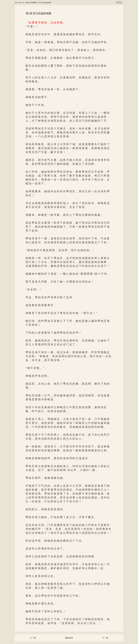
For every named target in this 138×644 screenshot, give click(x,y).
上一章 (33, 638)
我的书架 (119, 3)
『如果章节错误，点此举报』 (46, 23)
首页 (16, 3)
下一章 (105, 638)
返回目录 (69, 638)
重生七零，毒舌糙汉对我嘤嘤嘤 (28, 3)
